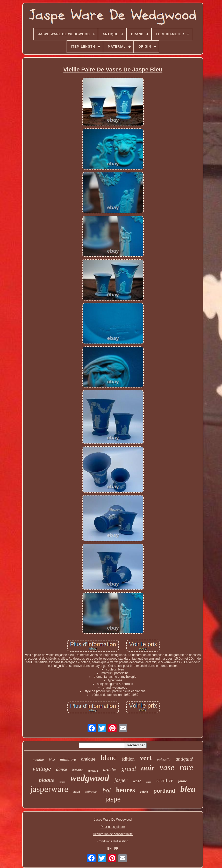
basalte (77, 770)
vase (167, 767)
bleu (188, 789)
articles (110, 769)
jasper (121, 780)
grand (129, 769)
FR (116, 849)
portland (164, 791)
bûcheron (93, 771)
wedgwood (90, 778)
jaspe (113, 799)
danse (61, 769)
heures (126, 790)
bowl (77, 792)
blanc (109, 758)
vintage (42, 769)
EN (109, 849)
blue (52, 760)
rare (186, 767)
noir (148, 768)
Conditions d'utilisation (113, 841)
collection (91, 792)
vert (146, 758)
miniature (68, 759)
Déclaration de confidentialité (113, 834)
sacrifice (165, 780)
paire (62, 782)
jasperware (49, 789)
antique (88, 759)
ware (137, 781)
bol (107, 790)
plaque (47, 780)
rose (149, 782)
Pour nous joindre (113, 827)
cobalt (144, 792)
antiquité (184, 759)
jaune (182, 781)
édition (128, 759)
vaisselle (164, 760)
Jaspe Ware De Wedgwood (113, 820)
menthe (38, 760)
